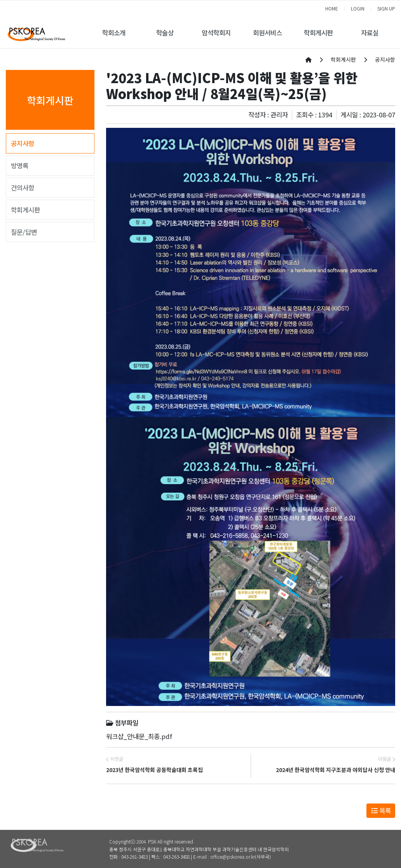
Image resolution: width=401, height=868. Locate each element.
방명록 (20, 166)
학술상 (165, 33)
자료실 (370, 33)
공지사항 (23, 143)
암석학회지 (216, 33)
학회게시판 (318, 33)
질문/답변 (24, 232)
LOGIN (358, 8)
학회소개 (114, 33)
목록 (381, 810)
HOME (332, 8)
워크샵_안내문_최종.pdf (139, 736)
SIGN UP (386, 8)
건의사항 (23, 188)
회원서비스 (268, 33)
